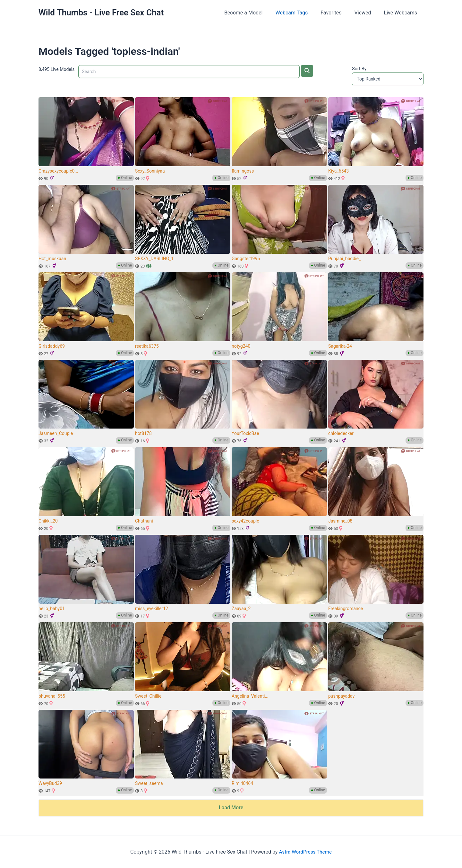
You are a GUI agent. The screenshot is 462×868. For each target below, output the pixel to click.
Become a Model (255, 13)
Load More (231, 808)
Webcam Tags (300, 13)
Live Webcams (402, 13)
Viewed (367, 13)
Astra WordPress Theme (305, 852)
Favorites (337, 13)
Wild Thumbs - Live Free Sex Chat (101, 13)
